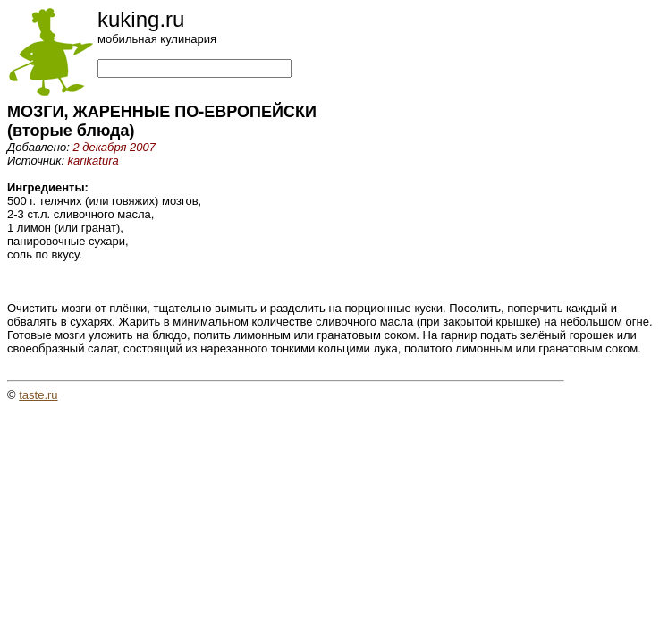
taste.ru (38, 395)
